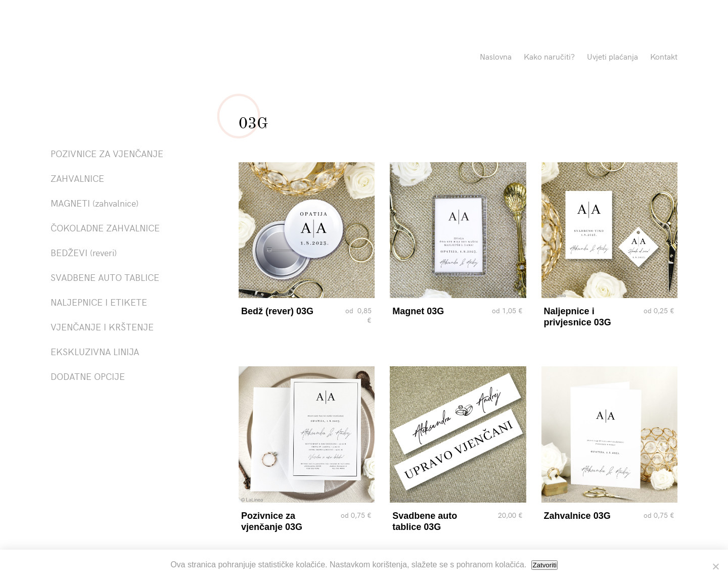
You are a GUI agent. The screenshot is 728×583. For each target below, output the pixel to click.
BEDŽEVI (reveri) (84, 252)
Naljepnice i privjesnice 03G (578, 317)
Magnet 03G (418, 311)
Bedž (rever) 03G (277, 311)
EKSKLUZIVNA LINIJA (95, 351)
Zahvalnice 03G (577, 516)
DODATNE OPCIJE (88, 376)
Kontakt (664, 56)
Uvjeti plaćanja (612, 56)
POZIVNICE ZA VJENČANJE (107, 153)
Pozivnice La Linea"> (148, 58)
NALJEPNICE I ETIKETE (99, 302)
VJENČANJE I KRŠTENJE (102, 327)
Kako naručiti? (549, 56)
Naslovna (496, 56)
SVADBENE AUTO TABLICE (105, 277)
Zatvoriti (544, 565)
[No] (715, 566)
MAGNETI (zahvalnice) (95, 203)
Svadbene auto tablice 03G (425, 521)
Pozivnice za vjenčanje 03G (272, 521)
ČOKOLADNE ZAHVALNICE (105, 228)
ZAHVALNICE (77, 178)
